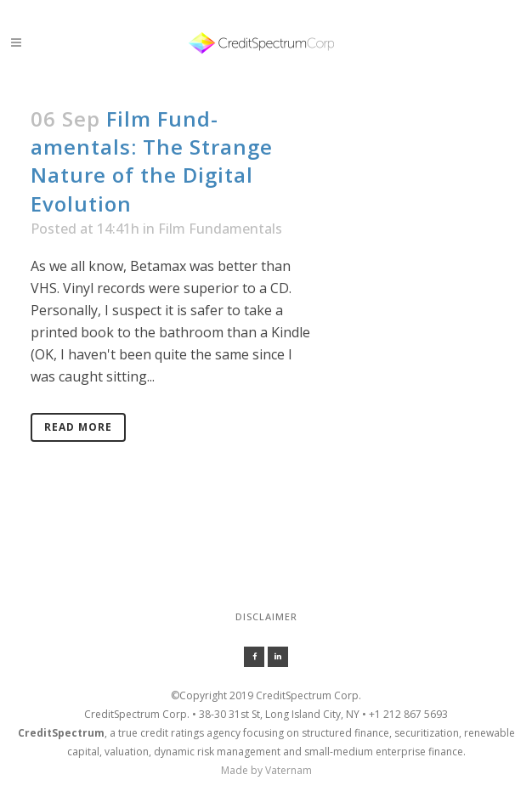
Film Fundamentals (220, 229)
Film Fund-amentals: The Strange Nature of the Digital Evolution (152, 161)
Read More (78, 427)
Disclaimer (266, 616)
